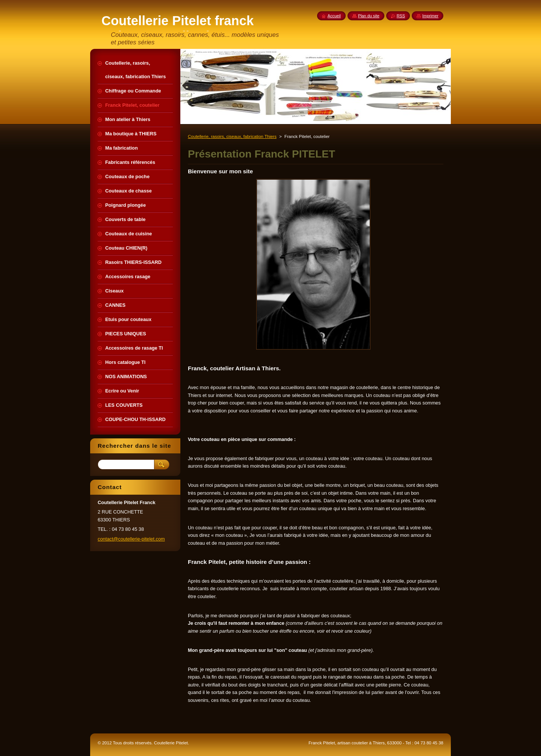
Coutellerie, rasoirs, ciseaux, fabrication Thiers (232, 136)
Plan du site (369, 16)
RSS (401, 16)
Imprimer (430, 16)
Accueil (334, 16)
